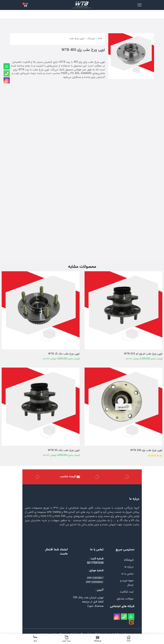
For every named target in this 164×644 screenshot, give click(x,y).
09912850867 (95, 579)
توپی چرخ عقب (77, 39)
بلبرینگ (91, 39)
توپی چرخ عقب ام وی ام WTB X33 (143, 354)
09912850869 (94, 583)
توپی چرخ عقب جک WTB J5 (63, 354)
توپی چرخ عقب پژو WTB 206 (146, 451)
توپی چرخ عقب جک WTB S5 (63, 451)
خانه (100, 39)
